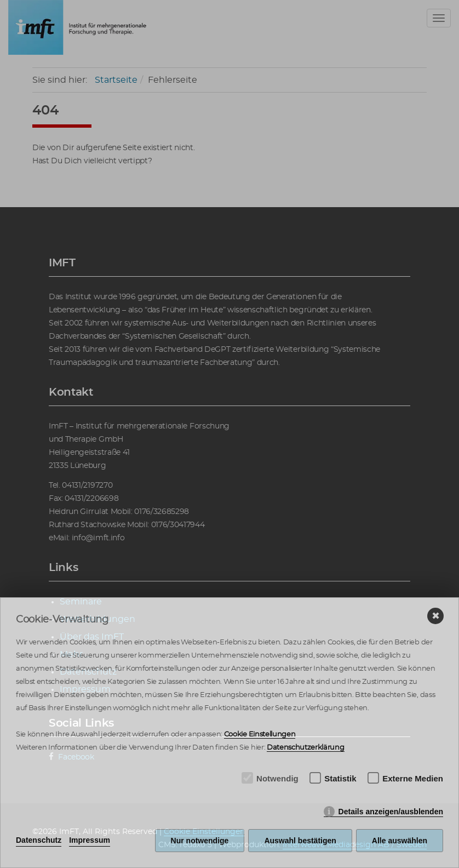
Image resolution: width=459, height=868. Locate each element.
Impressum (90, 840)
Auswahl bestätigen (300, 841)
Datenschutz (39, 840)
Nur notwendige (200, 841)
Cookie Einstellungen (260, 735)
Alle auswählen (400, 841)
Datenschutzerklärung (306, 748)
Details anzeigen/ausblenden (391, 812)
